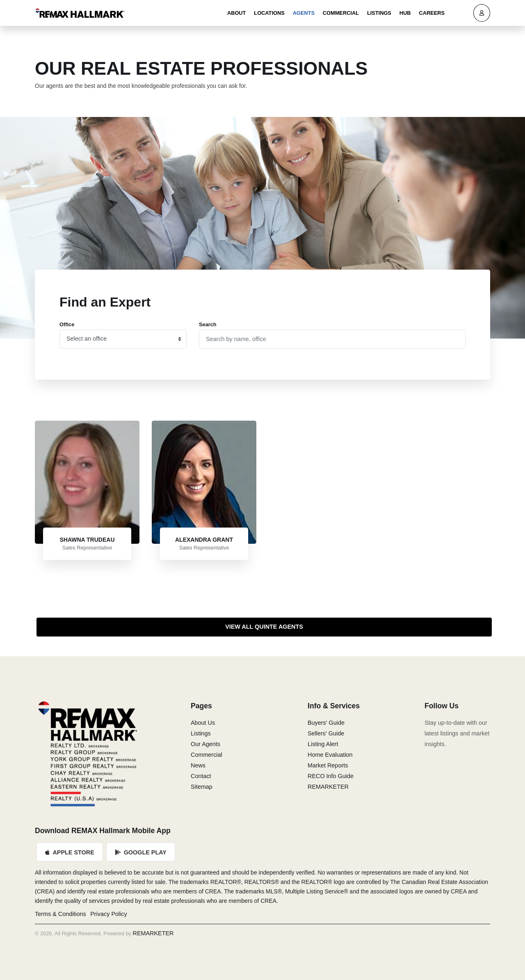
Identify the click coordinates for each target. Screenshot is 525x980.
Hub (405, 13)
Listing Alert (323, 744)
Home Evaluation (330, 755)
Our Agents (205, 744)
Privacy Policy (109, 914)
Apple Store (70, 852)
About (237, 13)
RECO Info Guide (331, 776)
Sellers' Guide (326, 733)
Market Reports (328, 765)
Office (67, 324)
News (198, 765)
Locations (269, 13)
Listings (379, 13)
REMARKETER (328, 787)
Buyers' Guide (326, 723)
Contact (201, 776)
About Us (203, 723)
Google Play (141, 852)
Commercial (341, 13)
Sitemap (202, 787)
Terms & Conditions (60, 914)
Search (208, 324)
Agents (304, 13)
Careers (432, 13)
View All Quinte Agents (264, 627)
